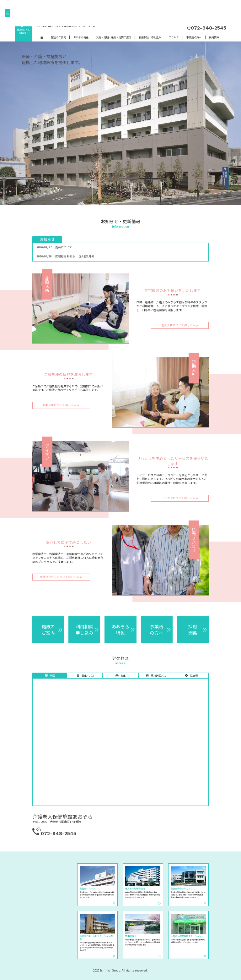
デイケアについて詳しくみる (180, 498)
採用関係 (214, 37)
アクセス (174, 37)
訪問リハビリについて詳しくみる (61, 577)
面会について (64, 247)
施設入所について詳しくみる (180, 325)
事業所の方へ (194, 37)
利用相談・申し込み (150, 37)
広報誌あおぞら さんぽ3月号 (75, 256)
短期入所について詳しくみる (61, 405)
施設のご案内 (58, 37)
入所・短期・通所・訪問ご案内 (114, 37)
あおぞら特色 (81, 37)
